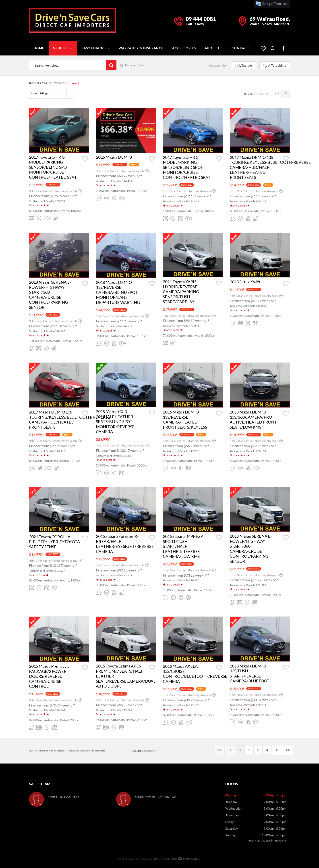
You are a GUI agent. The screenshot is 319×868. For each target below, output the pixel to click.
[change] (73, 83)
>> (289, 750)
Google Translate (272, 3)
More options (132, 65)
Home (39, 48)
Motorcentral (190, 859)
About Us (214, 48)
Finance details (39, 205)
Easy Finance (96, 48)
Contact (240, 48)
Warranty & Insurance (141, 48)
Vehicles (63, 48)
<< (227, 750)
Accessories (184, 48)
